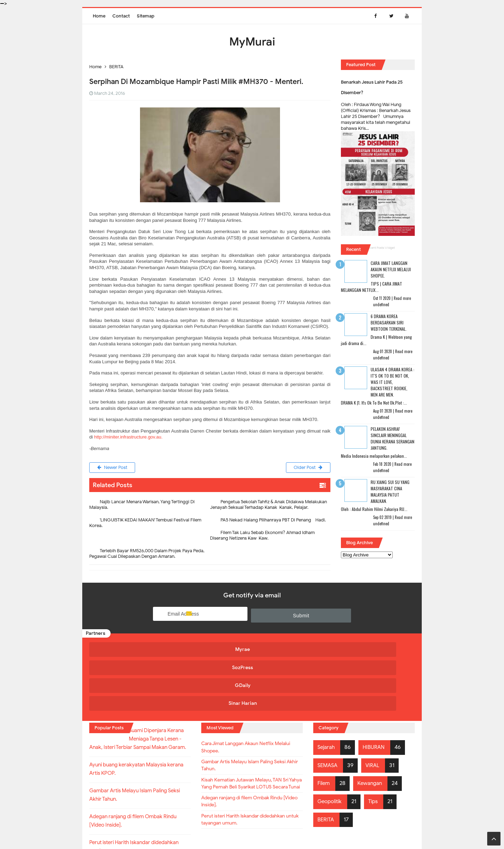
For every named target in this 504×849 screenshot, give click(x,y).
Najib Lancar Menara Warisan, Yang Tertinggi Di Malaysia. (142, 506)
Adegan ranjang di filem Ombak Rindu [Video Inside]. (250, 763)
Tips (376, 745)
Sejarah (327, 691)
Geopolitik (331, 745)
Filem (324, 727)
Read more (402, 298)
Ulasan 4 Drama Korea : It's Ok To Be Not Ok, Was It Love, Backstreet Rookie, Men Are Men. (393, 382)
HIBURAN (376, 691)
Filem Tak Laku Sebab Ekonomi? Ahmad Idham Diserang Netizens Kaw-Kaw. (262, 537)
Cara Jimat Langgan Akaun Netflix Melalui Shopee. (391, 269)
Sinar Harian (372, 650)
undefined (381, 304)
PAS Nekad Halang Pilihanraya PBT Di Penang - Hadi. (273, 521)
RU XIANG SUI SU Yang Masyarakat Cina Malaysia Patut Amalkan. (390, 492)
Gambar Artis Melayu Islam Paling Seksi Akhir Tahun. (252, 713)
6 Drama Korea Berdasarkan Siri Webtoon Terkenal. (389, 322)
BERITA (326, 763)
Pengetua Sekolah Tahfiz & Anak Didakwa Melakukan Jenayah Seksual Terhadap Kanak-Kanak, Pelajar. (268, 506)
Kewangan (372, 727)
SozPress (209, 650)
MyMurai (252, 830)
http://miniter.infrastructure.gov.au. (128, 437)
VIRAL (375, 709)
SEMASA (328, 709)
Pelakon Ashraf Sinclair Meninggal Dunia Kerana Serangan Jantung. (393, 438)
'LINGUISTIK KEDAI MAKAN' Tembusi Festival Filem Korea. (145, 524)
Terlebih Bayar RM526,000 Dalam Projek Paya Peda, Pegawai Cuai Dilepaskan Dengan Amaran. (147, 555)
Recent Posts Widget (380, 248)
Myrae (128, 650)
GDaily (291, 650)
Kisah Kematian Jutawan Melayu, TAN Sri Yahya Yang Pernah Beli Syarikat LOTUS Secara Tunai (249, 738)
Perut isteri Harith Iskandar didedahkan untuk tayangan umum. (251, 783)
